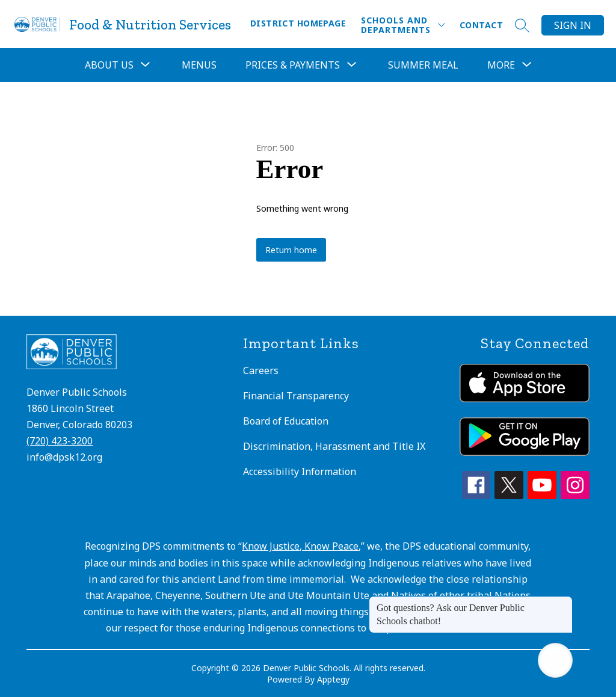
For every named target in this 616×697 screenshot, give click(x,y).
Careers (261, 370)
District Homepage (298, 23)
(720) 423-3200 (60, 441)
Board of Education (286, 421)
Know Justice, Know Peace (300, 546)
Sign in (573, 25)
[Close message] (563, 602)
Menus (199, 65)
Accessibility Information (300, 471)
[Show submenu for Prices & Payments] (293, 65)
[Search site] (522, 25)
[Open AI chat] (555, 660)
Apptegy (333, 679)
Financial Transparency (296, 396)
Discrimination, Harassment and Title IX (334, 446)
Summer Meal (423, 65)
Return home (291, 250)
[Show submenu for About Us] (109, 65)
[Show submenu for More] (501, 65)
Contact (481, 25)
